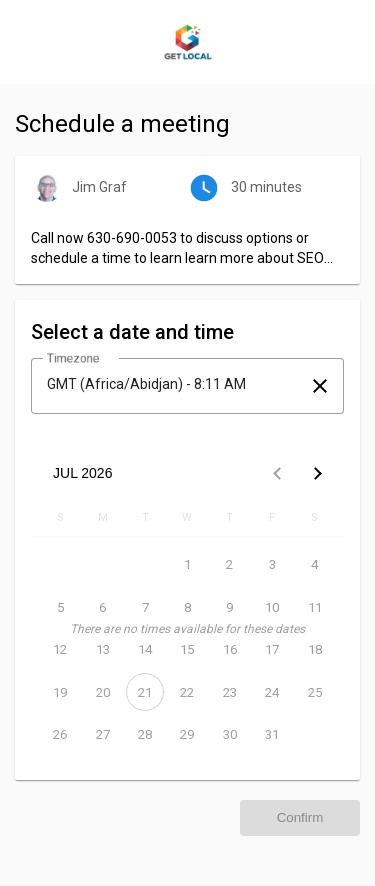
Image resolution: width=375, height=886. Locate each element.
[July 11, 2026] (315, 607)
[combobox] (169, 384)
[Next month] (318, 473)
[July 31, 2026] (272, 734)
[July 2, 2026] (230, 565)
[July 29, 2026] (187, 734)
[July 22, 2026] (187, 692)
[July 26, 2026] (60, 734)
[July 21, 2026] (145, 692)
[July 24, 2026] (272, 692)
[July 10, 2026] (272, 607)
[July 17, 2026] (272, 650)
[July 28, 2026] (145, 734)
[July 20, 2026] (102, 692)
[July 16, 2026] (230, 650)
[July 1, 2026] (187, 565)
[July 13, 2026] (102, 650)
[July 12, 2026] (60, 650)
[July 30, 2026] (230, 734)
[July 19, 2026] (60, 692)
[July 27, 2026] (102, 734)
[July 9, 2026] (230, 607)
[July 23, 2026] (230, 692)
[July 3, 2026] (272, 565)
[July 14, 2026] (145, 650)
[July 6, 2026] (102, 607)
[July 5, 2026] (60, 607)
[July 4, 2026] (315, 565)
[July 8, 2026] (187, 607)
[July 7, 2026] (145, 607)
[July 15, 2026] (187, 650)
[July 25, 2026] (315, 692)
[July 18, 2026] (315, 650)
